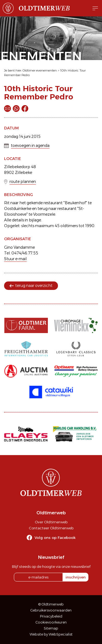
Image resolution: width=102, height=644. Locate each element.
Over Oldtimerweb (51, 522)
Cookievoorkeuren (51, 622)
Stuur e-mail (15, 259)
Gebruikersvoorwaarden (51, 610)
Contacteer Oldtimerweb (51, 528)
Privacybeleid (51, 616)
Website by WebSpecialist (51, 634)
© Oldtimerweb (51, 604)
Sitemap (51, 628)
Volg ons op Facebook (55, 538)
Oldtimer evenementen (40, 70)
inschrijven (76, 577)
